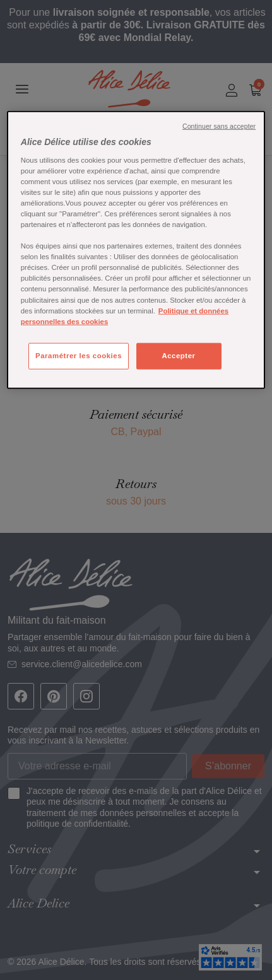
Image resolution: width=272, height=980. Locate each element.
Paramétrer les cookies (79, 355)
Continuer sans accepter (219, 126)
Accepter (178, 355)
